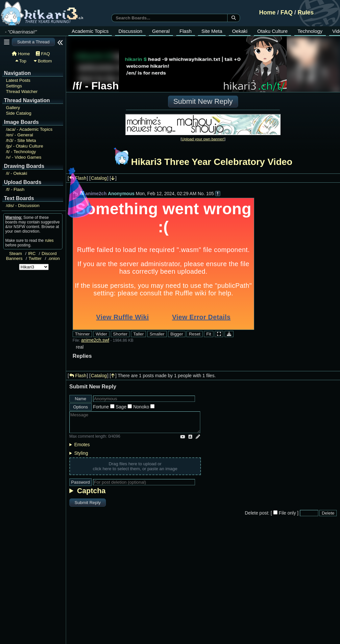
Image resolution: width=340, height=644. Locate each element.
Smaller (157, 334)
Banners (14, 258)
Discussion (130, 31)
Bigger (177, 334)
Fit (209, 334)
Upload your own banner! (203, 139)
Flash (186, 31)
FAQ (287, 12)
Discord (49, 253)
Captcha (91, 491)
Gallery (13, 108)
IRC (32, 253)
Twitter (35, 258)
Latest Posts (18, 80)
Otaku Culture (272, 31)
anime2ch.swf (95, 340)
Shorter (120, 334)
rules (49, 241)
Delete (328, 513)
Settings (14, 86)
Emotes (82, 445)
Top (21, 61)
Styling (81, 453)
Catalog (99, 178)
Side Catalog (19, 113)
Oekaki (240, 31)
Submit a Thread (33, 42)
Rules (306, 12)
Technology (310, 31)
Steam (16, 253)
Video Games (24, 157)
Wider (101, 334)
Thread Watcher (22, 92)
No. (201, 194)
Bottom (43, 61)
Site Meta (212, 31)
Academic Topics (90, 31)
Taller (138, 334)
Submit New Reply (203, 101)
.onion (54, 258)
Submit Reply (88, 503)
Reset (194, 334)
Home (267, 12)
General (161, 31)
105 (210, 194)
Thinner (82, 334)
